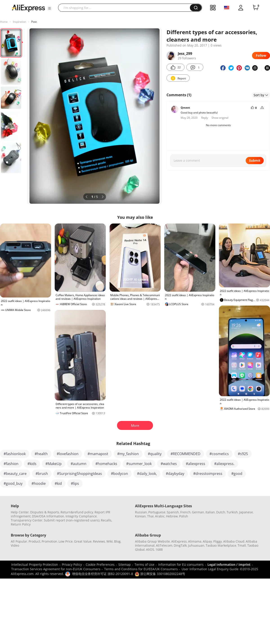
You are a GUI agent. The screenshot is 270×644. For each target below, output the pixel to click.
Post (34, 22)
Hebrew (172, 516)
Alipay (207, 541)
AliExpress (179, 541)
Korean (140, 516)
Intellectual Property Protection (35, 565)
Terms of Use (144, 565)
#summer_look (139, 464)
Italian (210, 512)
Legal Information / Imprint (229, 565)
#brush (42, 474)
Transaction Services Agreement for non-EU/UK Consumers (56, 569)
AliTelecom (164, 545)
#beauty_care (15, 474)
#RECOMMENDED (186, 454)
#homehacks (106, 464)
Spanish (173, 512)
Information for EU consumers (181, 565)
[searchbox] (126, 8)
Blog (117, 541)
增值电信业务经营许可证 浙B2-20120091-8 (102, 574)
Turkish (232, 512)
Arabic (160, 516)
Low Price (66, 541)
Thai (150, 516)
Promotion (49, 541)
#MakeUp (54, 464)
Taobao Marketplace (221, 545)
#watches (169, 464)
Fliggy (218, 541)
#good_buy (13, 483)
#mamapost (98, 454)
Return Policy (21, 524)
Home (4, 22)
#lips (75, 483)
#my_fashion (128, 454)
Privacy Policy (72, 565)
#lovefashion (68, 454)
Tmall (242, 545)
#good (237, 474)
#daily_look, (147, 474)
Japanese (246, 512)
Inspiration (19, 22)
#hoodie (39, 483)
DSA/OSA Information (48, 516)
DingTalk (180, 545)
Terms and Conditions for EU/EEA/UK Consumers (141, 569)
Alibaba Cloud (234, 541)
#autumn (79, 464)
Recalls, (107, 520)
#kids (32, 464)
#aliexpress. (224, 464)
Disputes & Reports (45, 512)
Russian (141, 512)
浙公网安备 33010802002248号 (160, 574)
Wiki (110, 541)
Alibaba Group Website (152, 541)
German (198, 512)
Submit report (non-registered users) (72, 520)
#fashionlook (15, 454)
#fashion (11, 464)
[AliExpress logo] (28, 8)
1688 (159, 549)
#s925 (243, 454)
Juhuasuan (196, 545)
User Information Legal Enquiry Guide (210, 569)
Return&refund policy (77, 512)
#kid (58, 483)
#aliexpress (196, 464)
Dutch (221, 512)
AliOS (150, 549)
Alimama (195, 541)
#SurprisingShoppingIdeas (79, 474)
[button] (49, 8)
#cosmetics (219, 454)
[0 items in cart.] (256, 8)
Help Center (20, 512)
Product (34, 541)
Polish (184, 516)
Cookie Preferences (100, 565)
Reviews (99, 541)
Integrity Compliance (81, 516)
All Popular (19, 541)
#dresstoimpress (208, 474)
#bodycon (119, 474)
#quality (155, 454)
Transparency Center (27, 520)
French (185, 512)
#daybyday (175, 474)
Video (15, 545)
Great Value (83, 541)
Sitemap (125, 565)
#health (41, 454)
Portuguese (157, 512)
